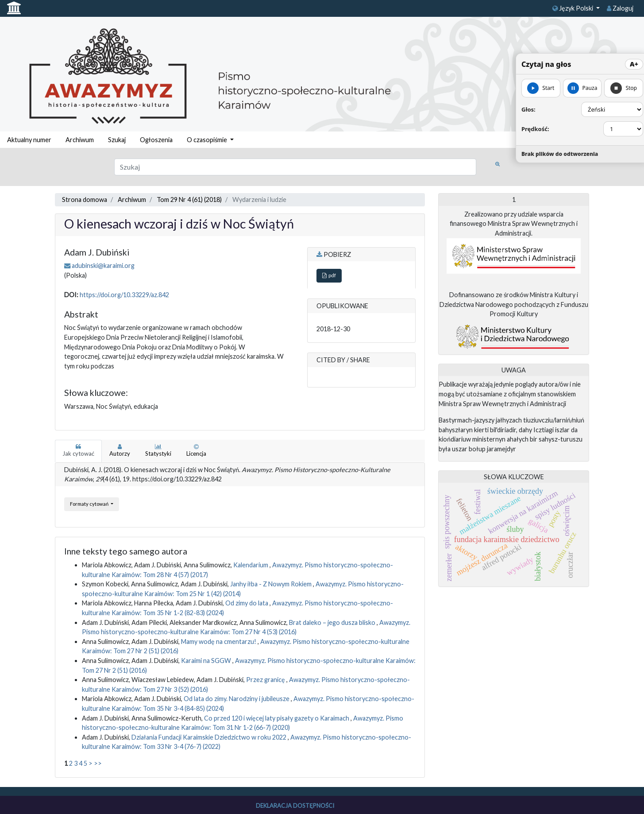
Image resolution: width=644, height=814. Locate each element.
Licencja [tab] (196, 450)
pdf (329, 275)
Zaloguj (620, 8)
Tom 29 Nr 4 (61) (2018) (189, 200)
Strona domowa (85, 200)
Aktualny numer (29, 140)
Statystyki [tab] (158, 450)
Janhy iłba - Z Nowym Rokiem (272, 584)
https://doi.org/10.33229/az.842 (124, 295)
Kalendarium (251, 565)
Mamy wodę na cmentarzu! (219, 642)
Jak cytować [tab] (78, 450)
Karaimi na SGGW (207, 661)
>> (98, 763)
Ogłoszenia (156, 140)
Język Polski (573, 8)
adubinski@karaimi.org (103, 266)
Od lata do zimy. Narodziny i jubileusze (237, 699)
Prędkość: (535, 129)
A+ (634, 64)
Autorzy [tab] (120, 450)
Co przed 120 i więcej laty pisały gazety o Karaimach (277, 718)
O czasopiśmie (208, 140)
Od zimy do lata (247, 603)
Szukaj (117, 140)
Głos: (528, 109)
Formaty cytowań (90, 504)
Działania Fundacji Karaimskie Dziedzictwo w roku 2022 (210, 737)
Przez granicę (266, 680)
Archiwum (80, 140)
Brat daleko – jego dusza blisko (333, 622)
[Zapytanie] (295, 167)
